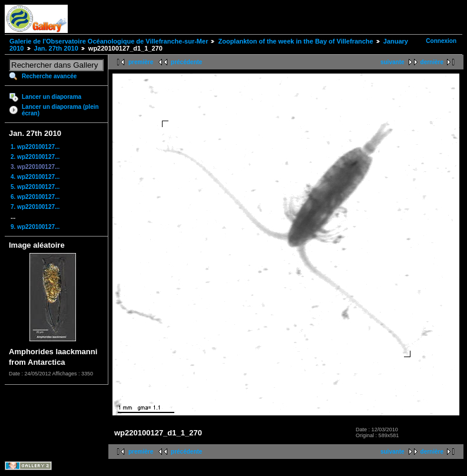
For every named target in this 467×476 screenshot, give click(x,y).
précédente (186, 62)
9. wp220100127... (35, 227)
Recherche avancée (49, 76)
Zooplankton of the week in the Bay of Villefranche (295, 41)
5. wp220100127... (35, 187)
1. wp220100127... (35, 147)
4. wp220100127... (35, 177)
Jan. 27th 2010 (56, 48)
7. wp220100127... (35, 207)
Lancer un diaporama (52, 97)
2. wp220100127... (35, 157)
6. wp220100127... (35, 197)
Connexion (441, 41)
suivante (393, 62)
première (141, 62)
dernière (432, 62)
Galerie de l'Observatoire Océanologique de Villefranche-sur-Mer (109, 41)
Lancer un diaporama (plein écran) (60, 110)
